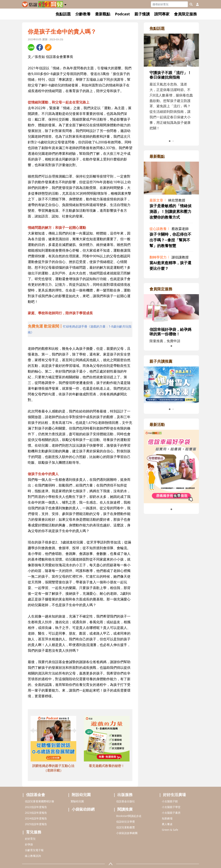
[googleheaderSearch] (191, 4)
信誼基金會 (36, 795)
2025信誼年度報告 (36, 824)
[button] (65, 4)
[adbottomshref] (53, 739)
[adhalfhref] (80, 329)
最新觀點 (103, 14)
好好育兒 (30, 839)
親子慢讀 (142, 14)
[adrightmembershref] (171, 308)
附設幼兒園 (81, 795)
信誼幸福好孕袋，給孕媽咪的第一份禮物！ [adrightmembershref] (170, 332)
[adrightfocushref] (171, 89)
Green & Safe (170, 830)
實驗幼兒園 (77, 801)
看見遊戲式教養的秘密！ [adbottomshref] (107, 766)
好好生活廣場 (174, 795)
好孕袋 (29, 844)
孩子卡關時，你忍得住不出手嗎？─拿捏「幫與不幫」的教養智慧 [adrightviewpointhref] (170, 240)
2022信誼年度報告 (36, 807)
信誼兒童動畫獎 (126, 827)
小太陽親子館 (170, 801)
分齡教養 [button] (83, 14)
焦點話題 (63, 14)
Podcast (122, 14)
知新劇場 (167, 818)
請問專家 (162, 14)
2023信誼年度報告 (36, 813)
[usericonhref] (196, 4)
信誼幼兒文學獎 (126, 822)
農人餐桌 (167, 824)
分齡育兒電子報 (34, 850)
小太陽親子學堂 (171, 807)
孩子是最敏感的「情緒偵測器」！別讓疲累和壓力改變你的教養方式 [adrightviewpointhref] (170, 211)
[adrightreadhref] (171, 384)
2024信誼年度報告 (36, 818)
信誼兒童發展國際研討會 (40, 801)
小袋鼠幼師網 (83, 809)
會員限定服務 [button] (185, 14)
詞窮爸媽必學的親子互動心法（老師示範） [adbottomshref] (53, 768)
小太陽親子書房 (171, 813)
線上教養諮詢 (33, 856)
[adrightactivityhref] (171, 466)
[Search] (169, 4)
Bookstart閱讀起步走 (129, 816)
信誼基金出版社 (126, 801)
